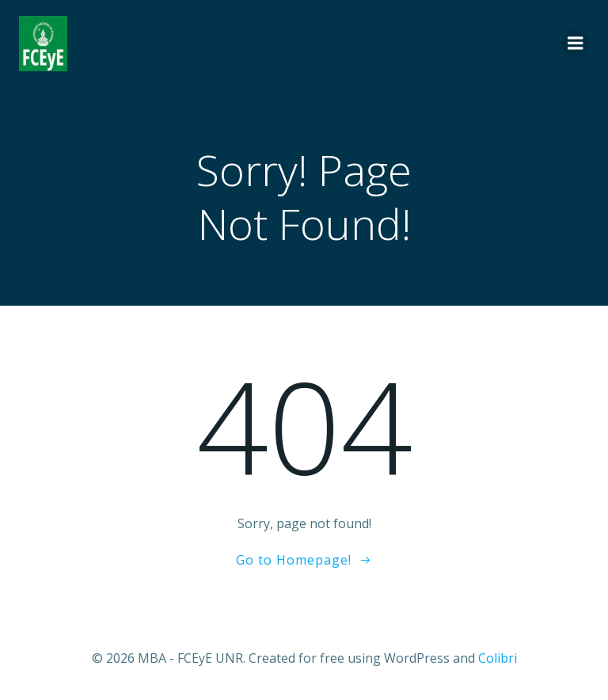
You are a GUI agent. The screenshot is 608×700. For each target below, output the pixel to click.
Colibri (498, 658)
